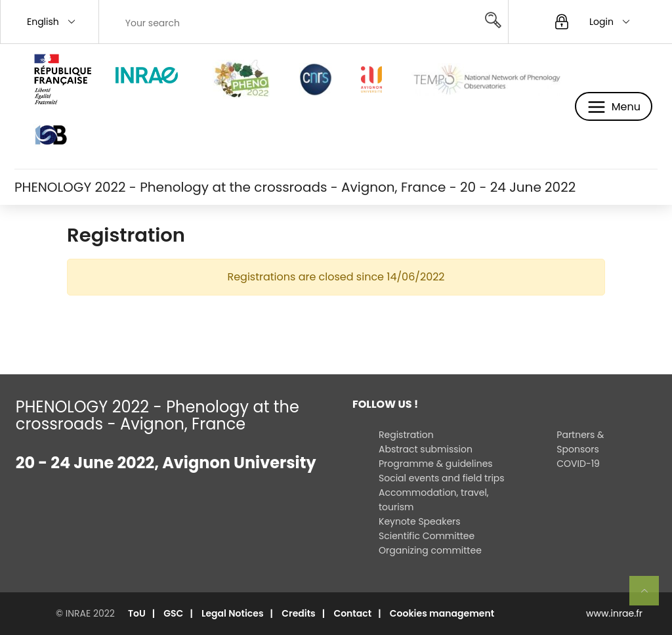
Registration (406, 435)
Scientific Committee (427, 536)
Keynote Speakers (420, 521)
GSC (173, 613)
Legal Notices (233, 613)
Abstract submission (426, 449)
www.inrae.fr (614, 613)
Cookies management (442, 613)
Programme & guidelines (436, 464)
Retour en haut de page (650, 596)
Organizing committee (430, 550)
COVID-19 (578, 464)
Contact (352, 613)
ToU (137, 613)
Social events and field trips (442, 478)
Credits (299, 613)
